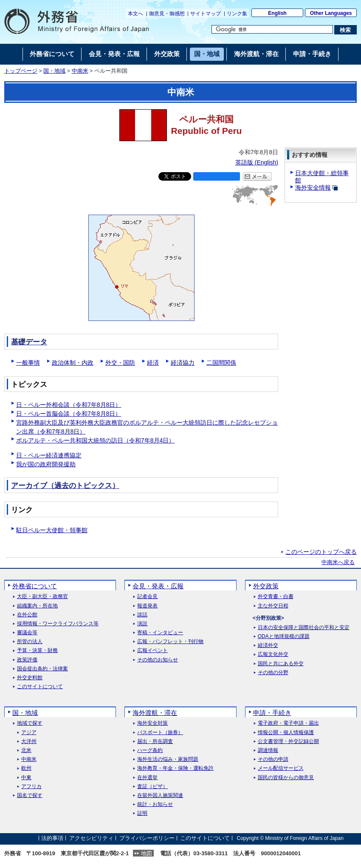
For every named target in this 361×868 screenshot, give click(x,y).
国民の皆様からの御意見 (286, 778)
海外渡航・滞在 (155, 713)
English (277, 13)
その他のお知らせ (158, 660)
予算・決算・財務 (37, 651)
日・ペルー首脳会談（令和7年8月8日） (69, 414)
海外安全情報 (313, 187)
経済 (153, 363)
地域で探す (30, 723)
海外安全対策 (152, 723)
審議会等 (27, 633)
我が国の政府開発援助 (46, 464)
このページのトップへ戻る (321, 552)
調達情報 (268, 750)
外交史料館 (30, 678)
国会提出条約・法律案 (42, 669)
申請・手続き (272, 713)
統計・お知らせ (155, 804)
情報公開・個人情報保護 (286, 733)
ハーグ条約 (150, 750)
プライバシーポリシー (147, 838)
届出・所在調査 (155, 742)
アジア (29, 733)
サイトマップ (206, 14)
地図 (147, 853)
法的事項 (52, 838)
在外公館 (27, 615)
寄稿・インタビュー (160, 633)
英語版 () (257, 162)
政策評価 (27, 660)
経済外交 (268, 645)
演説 (142, 624)
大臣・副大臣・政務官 (42, 597)
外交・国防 (120, 363)
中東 (26, 778)
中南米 (80, 71)
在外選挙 (147, 778)
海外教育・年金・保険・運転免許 (175, 768)
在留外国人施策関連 (160, 796)
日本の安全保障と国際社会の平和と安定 (304, 628)
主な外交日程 (273, 606)
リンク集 (237, 14)
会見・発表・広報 (158, 586)
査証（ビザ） (152, 787)
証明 (142, 813)
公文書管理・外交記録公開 (288, 742)
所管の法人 (30, 642)
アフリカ (31, 787)
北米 (26, 750)
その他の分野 (273, 673)
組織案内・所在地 (37, 606)
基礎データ (29, 342)
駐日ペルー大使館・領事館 (52, 530)
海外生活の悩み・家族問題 (168, 759)
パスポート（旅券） (160, 733)
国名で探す (30, 796)
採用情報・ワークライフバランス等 (58, 624)
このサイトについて (40, 687)
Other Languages (331, 13)
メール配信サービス (281, 768)
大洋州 (29, 742)
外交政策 (266, 586)
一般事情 (28, 363)
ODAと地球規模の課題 (284, 637)
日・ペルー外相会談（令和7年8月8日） (69, 405)
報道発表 (147, 606)
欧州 (26, 768)
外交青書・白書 (276, 597)
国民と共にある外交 (281, 664)
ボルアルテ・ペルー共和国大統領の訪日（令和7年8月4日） (95, 440)
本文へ (135, 14)
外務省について (35, 586)
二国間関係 (221, 363)
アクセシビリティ (91, 838)
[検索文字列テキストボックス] (272, 29)
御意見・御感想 (167, 14)
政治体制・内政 (73, 363)
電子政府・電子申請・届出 (288, 723)
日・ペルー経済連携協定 (49, 455)
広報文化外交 (273, 654)
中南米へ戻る (338, 562)
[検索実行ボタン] (345, 30)
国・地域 (54, 71)
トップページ (21, 71)
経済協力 (183, 363)
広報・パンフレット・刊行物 (170, 642)
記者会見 (147, 597)
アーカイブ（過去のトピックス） (65, 486)
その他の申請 (273, 759)
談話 (142, 615)
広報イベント (152, 651)
